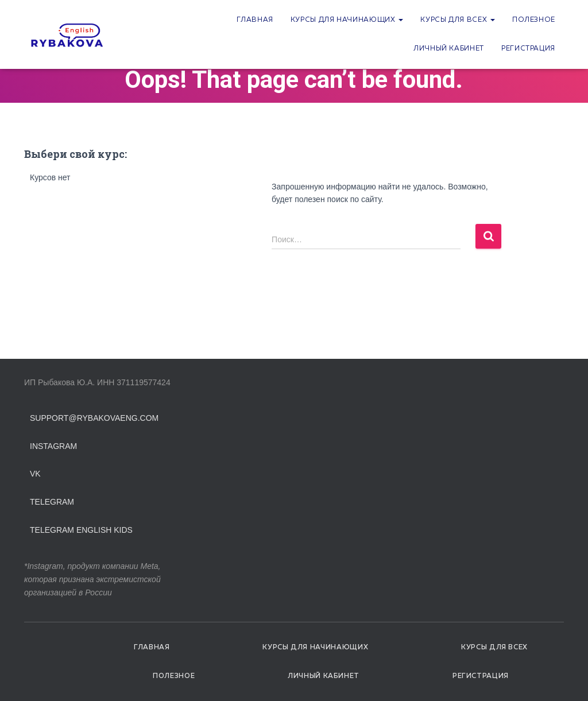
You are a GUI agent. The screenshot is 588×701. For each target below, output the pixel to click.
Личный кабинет (449, 49)
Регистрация (528, 49)
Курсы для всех (458, 20)
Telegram (52, 502)
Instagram (53, 446)
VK (35, 474)
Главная (255, 20)
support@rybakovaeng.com (94, 418)
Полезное (534, 20)
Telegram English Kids (81, 530)
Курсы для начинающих (347, 20)
